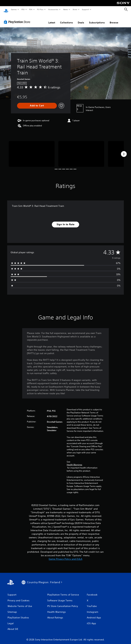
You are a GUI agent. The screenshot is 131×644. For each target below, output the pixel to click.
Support (85, 9)
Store (75, 9)
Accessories (53, 9)
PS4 (31, 9)
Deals (81, 19)
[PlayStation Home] (6, 10)
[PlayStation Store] (18, 19)
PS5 (23, 9)
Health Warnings (74, 461)
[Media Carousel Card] (32, 151)
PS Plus (40, 9)
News (66, 9)
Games (14, 9)
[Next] (124, 151)
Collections (66, 19)
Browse (114, 19)
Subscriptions (97, 19)
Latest (52, 19)
